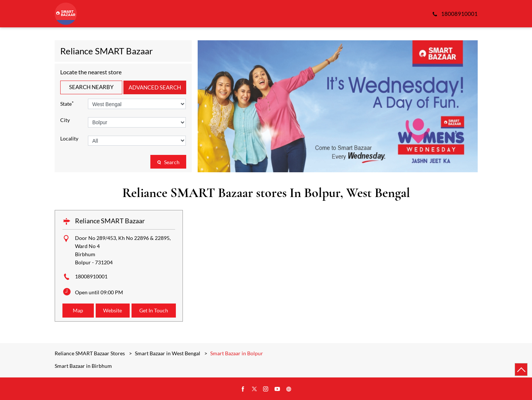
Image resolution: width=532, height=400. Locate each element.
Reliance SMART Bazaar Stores (90, 353)
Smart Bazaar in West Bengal (168, 353)
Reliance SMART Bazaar (110, 221)
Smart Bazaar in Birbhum (83, 366)
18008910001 (91, 276)
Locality (69, 139)
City (65, 120)
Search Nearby (91, 87)
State (67, 103)
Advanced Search (155, 87)
